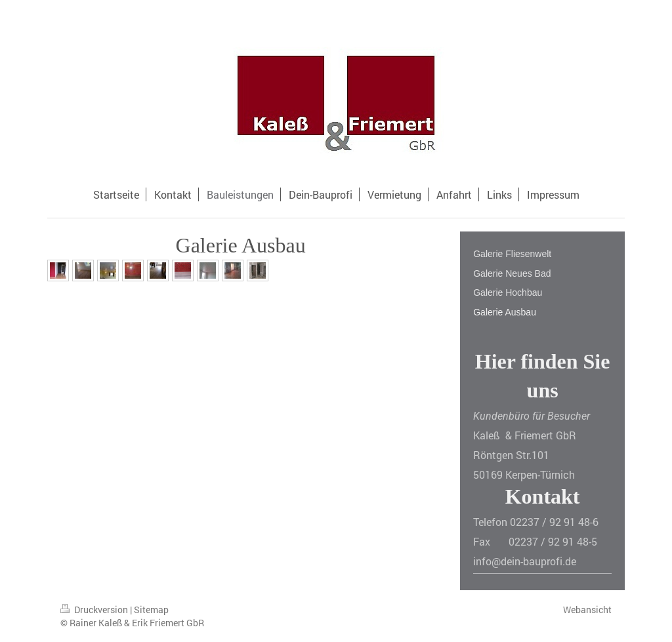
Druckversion (95, 610)
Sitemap (151, 610)
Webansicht (587, 610)
